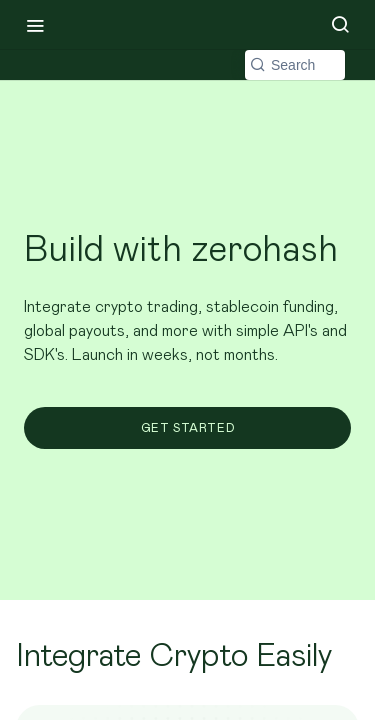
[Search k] (295, 65)
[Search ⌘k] (340, 25)
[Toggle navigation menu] (35, 25)
